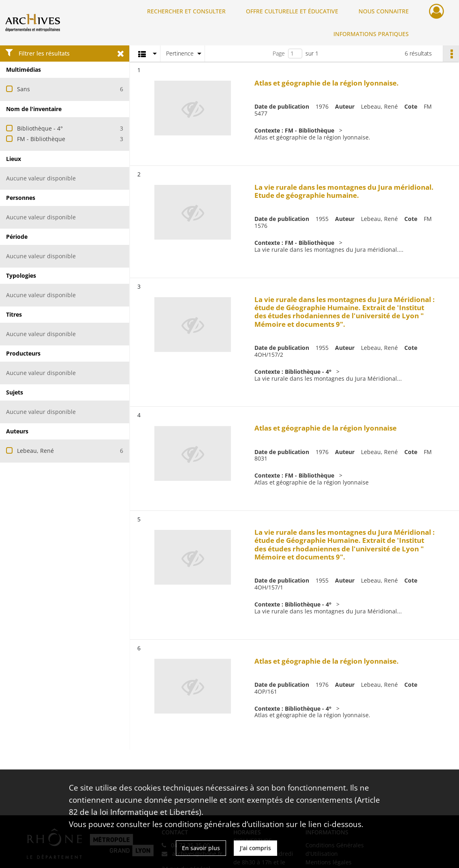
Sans (23, 89)
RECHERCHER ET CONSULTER (186, 11)
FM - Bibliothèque (41, 139)
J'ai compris (255, 848)
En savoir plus (201, 848)
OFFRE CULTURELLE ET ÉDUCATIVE (292, 11)
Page (279, 53)
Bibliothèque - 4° (40, 128)
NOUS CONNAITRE (384, 11)
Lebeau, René (35, 451)
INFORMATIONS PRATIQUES (371, 34)
